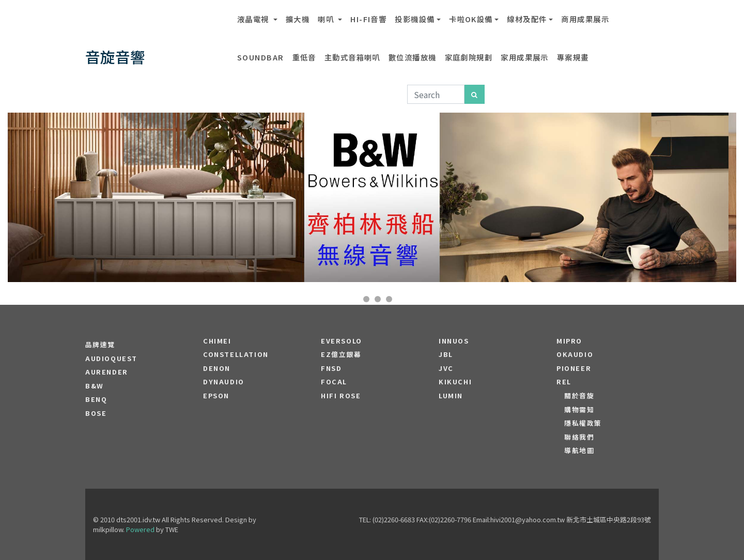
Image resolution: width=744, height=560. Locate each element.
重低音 (304, 57)
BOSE (96, 413)
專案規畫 (573, 57)
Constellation (236, 354)
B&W (95, 386)
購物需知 (579, 410)
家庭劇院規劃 (469, 57)
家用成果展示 (525, 57)
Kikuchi (455, 382)
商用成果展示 (585, 19)
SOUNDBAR (261, 57)
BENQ (96, 399)
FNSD (331, 368)
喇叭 (327, 19)
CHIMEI (217, 341)
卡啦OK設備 (471, 19)
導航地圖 (579, 450)
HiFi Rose (341, 396)
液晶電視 (254, 19)
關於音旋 (579, 396)
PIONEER (574, 368)
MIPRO (569, 341)
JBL (446, 354)
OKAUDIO (575, 354)
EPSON (216, 396)
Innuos (454, 341)
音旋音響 (115, 57)
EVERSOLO (342, 341)
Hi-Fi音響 (368, 19)
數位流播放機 (413, 57)
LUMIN (451, 396)
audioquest (111, 359)
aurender (107, 372)
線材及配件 (527, 19)
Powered (140, 529)
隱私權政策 (583, 423)
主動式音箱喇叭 (352, 57)
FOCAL (334, 382)
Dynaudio (224, 382)
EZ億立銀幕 (341, 354)
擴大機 (298, 19)
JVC (446, 368)
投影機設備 (415, 19)
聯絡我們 (579, 437)
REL (564, 382)
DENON (217, 368)
